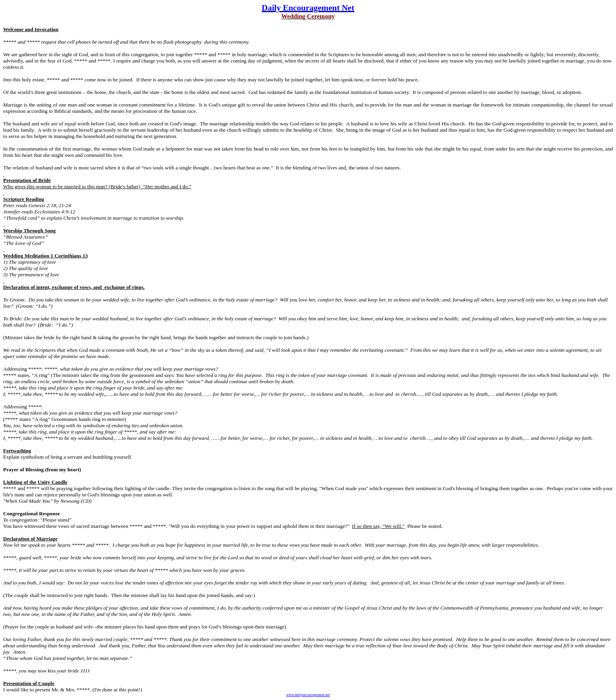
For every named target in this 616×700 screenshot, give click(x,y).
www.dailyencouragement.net (308, 695)
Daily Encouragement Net (308, 8)
